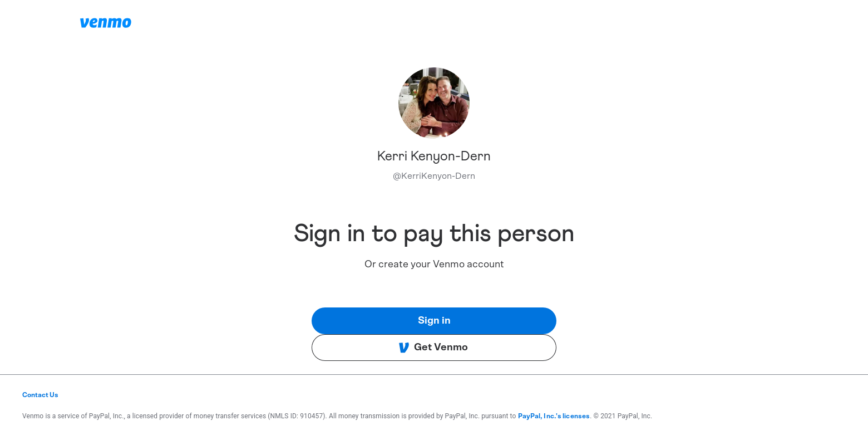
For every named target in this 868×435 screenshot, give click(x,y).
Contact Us (40, 395)
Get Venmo (433, 348)
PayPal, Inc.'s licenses (554, 416)
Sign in (434, 321)
